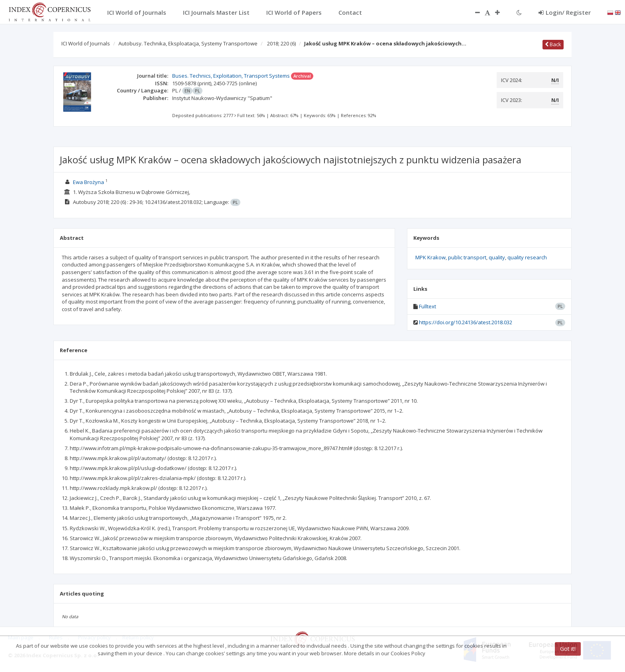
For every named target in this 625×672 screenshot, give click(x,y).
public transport (467, 257)
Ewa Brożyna (88, 182)
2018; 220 (281, 43)
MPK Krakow (430, 257)
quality (497, 257)
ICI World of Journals (86, 43)
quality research (527, 257)
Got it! (568, 649)
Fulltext (427, 306)
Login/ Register (565, 12)
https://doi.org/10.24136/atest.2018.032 (466, 322)
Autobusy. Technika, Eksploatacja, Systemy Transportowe (188, 43)
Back (553, 44)
